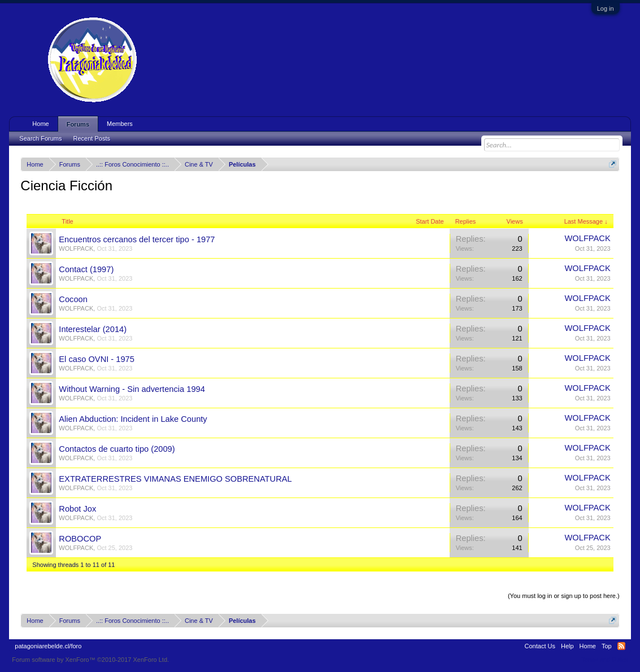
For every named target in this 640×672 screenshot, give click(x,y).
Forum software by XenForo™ (90, 660)
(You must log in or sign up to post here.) (564, 596)
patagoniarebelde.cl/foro (48, 646)
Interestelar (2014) (93, 329)
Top (607, 646)
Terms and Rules (605, 660)
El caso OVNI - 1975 (97, 359)
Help (567, 646)
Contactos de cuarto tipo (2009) (117, 449)
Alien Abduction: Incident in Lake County (133, 419)
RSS (621, 646)
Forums (78, 124)
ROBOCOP (80, 539)
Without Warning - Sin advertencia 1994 (132, 389)
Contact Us (540, 646)
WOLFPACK (76, 248)
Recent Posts (92, 138)
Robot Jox (77, 509)
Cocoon (73, 299)
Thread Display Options (320, 582)
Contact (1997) (86, 269)
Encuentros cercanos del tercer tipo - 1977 (137, 239)
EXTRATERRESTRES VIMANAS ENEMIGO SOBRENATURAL (175, 479)
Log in (606, 8)
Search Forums (40, 138)
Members (120, 124)
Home (40, 124)
